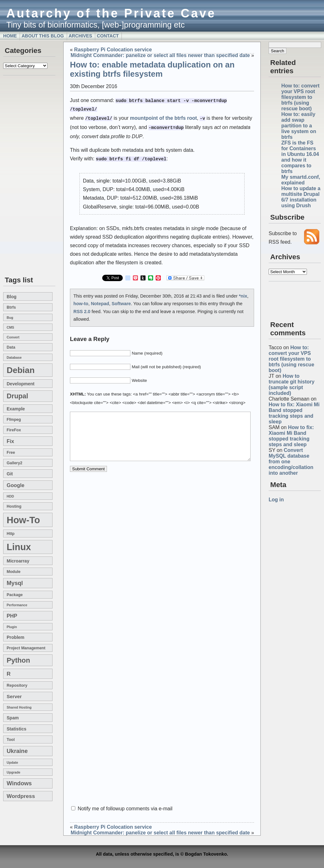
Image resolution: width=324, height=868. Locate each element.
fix (10, 441)
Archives (80, 36)
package (15, 595)
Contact (108, 36)
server (14, 696)
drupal (17, 396)
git (10, 474)
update (12, 762)
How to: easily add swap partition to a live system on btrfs (299, 126)
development (21, 384)
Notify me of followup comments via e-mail (125, 809)
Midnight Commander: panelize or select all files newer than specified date (160, 55)
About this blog (43, 36)
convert (13, 337)
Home (10, 36)
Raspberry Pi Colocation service (113, 50)
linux (19, 547)
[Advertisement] (22, 176)
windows (19, 783)
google (16, 485)
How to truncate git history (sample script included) (292, 385)
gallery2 (14, 463)
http (11, 534)
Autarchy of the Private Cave (111, 13)
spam (13, 718)
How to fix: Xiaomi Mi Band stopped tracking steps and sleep (294, 413)
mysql (15, 583)
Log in (276, 500)
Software (121, 301)
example (16, 409)
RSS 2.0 (82, 309)
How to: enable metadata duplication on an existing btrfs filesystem (152, 69)
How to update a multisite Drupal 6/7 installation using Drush (301, 197)
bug (10, 318)
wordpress (21, 796)
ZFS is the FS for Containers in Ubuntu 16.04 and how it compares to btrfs (300, 157)
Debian (21, 370)
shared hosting (19, 707)
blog (12, 297)
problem (16, 637)
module (14, 572)
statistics (16, 729)
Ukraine (17, 751)
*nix (243, 293)
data (11, 347)
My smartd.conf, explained (301, 180)
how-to (23, 520)
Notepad (100, 301)
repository (17, 685)
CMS (10, 327)
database (14, 357)
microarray (18, 561)
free (11, 453)
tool (11, 740)
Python (18, 660)
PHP (12, 616)
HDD (10, 496)
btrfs (11, 307)
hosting (14, 506)
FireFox (14, 430)
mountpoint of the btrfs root (164, 117)
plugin (12, 627)
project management (26, 648)
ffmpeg (14, 420)
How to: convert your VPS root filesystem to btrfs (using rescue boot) (300, 97)
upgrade (13, 772)
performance (17, 605)
